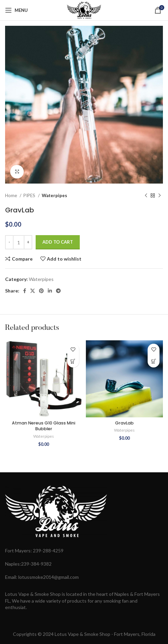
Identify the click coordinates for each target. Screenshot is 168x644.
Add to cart (58, 242)
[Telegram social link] (58, 291)
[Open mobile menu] (16, 10)
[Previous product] (146, 196)
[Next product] (160, 196)
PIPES (30, 195)
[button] (73, 362)
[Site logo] (84, 10)
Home (12, 195)
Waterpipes (54, 195)
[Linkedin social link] (50, 291)
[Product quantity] (19, 242)
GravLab (124, 423)
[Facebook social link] (25, 291)
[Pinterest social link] (41, 291)
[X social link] (33, 291)
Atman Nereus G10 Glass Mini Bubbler (44, 426)
